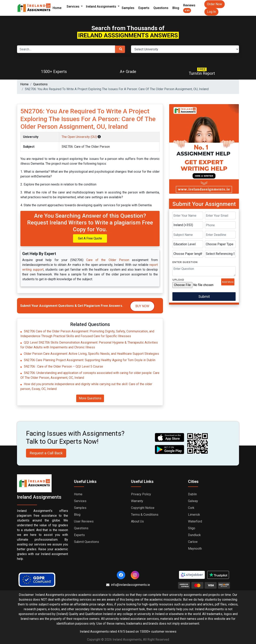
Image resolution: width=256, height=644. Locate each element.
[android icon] (170, 449)
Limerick (194, 515)
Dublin (192, 494)
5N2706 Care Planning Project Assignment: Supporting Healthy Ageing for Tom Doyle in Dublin (90, 360)
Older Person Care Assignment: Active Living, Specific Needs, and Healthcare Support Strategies (91, 354)
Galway (193, 501)
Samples (128, 8)
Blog (176, 8)
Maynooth (195, 549)
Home (57, 8)
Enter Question (185, 262)
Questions (161, 8)
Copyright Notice (143, 508)
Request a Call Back (46, 453)
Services (73, 6)
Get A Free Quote (90, 238)
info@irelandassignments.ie (128, 585)
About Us (137, 521)
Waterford (195, 521)
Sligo (192, 528)
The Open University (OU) (80, 137)
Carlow (193, 542)
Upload (178, 280)
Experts (144, 8)
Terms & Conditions (145, 515)
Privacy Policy (141, 494)
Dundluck (194, 535)
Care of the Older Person (108, 260)
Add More (228, 282)
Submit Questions (86, 542)
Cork (191, 508)
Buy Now (142, 306)
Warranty (137, 501)
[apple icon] (170, 437)
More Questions (90, 398)
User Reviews (84, 521)
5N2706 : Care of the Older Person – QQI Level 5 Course (63, 366)
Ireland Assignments (101, 6)
